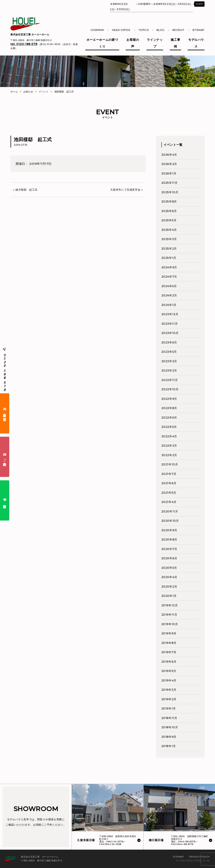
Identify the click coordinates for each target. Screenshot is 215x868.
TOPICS (144, 30)
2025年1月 (169, 258)
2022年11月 (170, 380)
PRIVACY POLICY (199, 857)
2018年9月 (169, 737)
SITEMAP (198, 30)
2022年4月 (169, 436)
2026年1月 (169, 173)
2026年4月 (169, 155)
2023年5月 (169, 352)
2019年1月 (169, 708)
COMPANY (97, 30)
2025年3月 (169, 239)
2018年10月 (170, 727)
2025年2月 (169, 249)
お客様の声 (133, 43)
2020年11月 (170, 511)
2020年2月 (169, 587)
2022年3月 (169, 446)
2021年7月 (169, 474)
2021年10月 (170, 464)
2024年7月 (169, 277)
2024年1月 (169, 305)
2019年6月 (169, 662)
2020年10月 (170, 521)
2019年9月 (169, 633)
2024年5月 (169, 286)
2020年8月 (169, 539)
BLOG (160, 30)
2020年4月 (169, 577)
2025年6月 (169, 211)
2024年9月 (169, 267)
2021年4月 (169, 502)
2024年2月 (169, 295)
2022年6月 (169, 418)
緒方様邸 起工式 (27, 190)
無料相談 (5, 500)
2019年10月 (170, 624)
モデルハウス (196, 43)
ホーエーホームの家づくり (102, 43)
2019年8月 (169, 643)
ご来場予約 (5, 457)
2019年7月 (169, 652)
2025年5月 (169, 220)
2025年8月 (169, 202)
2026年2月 (169, 164)
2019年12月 (170, 605)
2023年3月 (169, 361)
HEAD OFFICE (121, 30)
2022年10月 (170, 389)
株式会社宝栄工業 (30, 34)
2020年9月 (169, 530)
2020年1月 (169, 596)
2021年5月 (169, 493)
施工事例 (175, 43)
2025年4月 (169, 230)
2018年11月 (169, 718)
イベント (44, 92)
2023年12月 (170, 314)
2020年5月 (169, 568)
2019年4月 (169, 680)
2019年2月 (169, 699)
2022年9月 (169, 399)
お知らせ (28, 92)
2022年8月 (169, 408)
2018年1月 (169, 746)
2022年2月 (169, 455)
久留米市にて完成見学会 (125, 190)
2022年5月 (169, 427)
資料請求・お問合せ (5, 413)
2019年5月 (169, 671)
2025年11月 (170, 183)
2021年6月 (169, 483)
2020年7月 (169, 549)
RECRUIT (178, 30)
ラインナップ (155, 43)
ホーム (14, 92)
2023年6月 (169, 342)
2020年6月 (169, 558)
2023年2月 (169, 371)
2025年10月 (170, 192)
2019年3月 (169, 690)
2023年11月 (170, 324)
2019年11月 (169, 615)
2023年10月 (170, 333)
